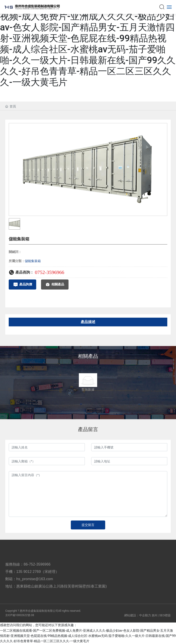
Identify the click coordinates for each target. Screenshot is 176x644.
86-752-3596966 (37, 564)
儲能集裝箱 (33, 261)
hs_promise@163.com (35, 579)
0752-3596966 (49, 272)
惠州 (154, 615)
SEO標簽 (165, 615)
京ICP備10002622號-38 (20, 615)
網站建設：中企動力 (138, 615)
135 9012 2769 (29, 572)
